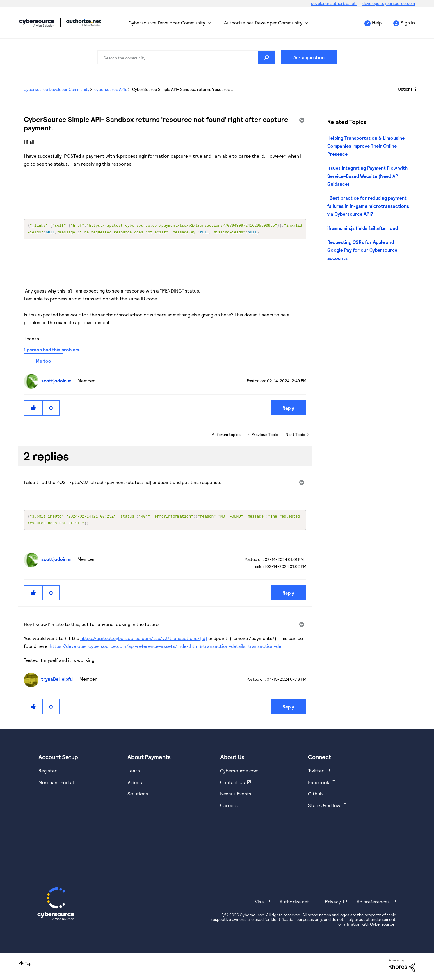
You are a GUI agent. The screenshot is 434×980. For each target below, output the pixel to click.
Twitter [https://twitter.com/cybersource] (316, 773)
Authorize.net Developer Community (263, 23)
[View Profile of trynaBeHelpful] (59, 681)
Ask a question (309, 57)
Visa (259, 904)
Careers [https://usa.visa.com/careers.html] (229, 808)
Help (377, 23)
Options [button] (405, 89)
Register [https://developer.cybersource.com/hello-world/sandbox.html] (48, 773)
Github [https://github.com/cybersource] (315, 796)
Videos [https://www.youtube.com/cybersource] (135, 785)
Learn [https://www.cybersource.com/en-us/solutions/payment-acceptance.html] (134, 773)
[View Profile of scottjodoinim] (58, 382)
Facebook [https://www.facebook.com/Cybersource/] (319, 785)
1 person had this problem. (52, 351)
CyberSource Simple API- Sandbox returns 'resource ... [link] (183, 89)
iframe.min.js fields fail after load (363, 228)
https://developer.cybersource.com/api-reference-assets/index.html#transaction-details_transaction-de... (167, 648)
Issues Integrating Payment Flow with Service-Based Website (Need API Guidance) (367, 176)
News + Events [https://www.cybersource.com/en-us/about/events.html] (236, 796)
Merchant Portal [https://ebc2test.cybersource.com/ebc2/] (56, 785)
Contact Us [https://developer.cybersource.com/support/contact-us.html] (233, 785)
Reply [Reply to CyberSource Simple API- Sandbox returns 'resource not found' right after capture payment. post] (288, 409)
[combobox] (186, 57)
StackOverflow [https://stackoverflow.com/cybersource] (324, 808)
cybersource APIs (111, 89)
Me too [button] (43, 362)
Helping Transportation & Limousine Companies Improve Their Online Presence (366, 146)
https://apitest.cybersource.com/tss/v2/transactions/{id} (144, 640)
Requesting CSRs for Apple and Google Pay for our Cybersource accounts (362, 250)
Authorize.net (294, 904)
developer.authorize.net (334, 3)
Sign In (408, 23)
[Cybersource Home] (56, 906)
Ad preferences (373, 904)
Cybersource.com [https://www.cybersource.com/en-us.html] (239, 773)
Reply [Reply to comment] (288, 595)
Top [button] (28, 966)
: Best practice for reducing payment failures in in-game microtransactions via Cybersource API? (368, 206)
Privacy (333, 904)
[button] (33, 409)
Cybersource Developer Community (37, 23)
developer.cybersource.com (389, 3)
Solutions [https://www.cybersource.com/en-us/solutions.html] (138, 796)
